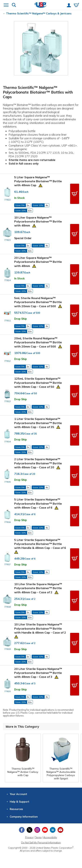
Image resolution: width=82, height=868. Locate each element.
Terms (38, 837)
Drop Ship (20, 319)
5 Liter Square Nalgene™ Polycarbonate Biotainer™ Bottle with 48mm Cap (38, 181)
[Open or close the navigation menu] (6, 5)
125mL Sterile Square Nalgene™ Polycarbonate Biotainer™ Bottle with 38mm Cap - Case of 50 (38, 383)
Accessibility (50, 837)
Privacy (29, 837)
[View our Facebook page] (22, 830)
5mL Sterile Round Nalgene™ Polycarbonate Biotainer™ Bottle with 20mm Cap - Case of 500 (38, 302)
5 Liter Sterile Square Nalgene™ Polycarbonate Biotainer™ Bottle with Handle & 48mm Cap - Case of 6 (40, 544)
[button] (75, 194)
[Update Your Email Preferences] (60, 830)
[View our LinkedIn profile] (53, 830)
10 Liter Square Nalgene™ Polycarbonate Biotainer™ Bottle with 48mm (38, 222)
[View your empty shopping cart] (76, 5)
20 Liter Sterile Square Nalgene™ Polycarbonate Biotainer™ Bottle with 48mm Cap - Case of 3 (38, 673)
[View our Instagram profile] (37, 830)
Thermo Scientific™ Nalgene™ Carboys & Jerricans (39, 14)
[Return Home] (41, 5)
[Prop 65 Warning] (40, 185)
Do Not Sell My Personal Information (41, 843)
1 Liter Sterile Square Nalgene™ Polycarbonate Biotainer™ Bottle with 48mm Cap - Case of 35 (38, 423)
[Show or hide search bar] (14, 5)
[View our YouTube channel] (45, 830)
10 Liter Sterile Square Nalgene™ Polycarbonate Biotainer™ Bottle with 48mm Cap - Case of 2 (38, 588)
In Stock (19, 198)
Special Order (23, 238)
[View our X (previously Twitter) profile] (29, 830)
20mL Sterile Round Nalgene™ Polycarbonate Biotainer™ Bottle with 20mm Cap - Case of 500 (38, 342)
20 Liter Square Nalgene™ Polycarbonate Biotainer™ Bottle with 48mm (38, 262)
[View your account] (69, 6)
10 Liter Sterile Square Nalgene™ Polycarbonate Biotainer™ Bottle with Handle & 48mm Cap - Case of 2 (40, 628)
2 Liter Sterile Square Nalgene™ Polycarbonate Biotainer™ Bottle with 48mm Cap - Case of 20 (38, 463)
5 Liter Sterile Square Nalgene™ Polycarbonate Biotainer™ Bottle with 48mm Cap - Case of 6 (38, 503)
